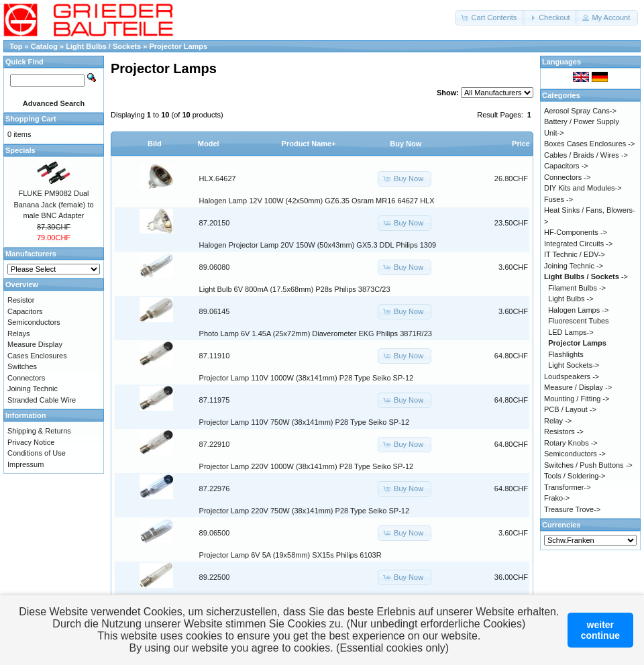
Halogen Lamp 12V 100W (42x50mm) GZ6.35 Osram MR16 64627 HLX (317, 201)
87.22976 (215, 489)
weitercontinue (600, 630)
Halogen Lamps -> (578, 310)
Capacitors (25, 311)
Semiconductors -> (575, 454)
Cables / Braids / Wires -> (586, 155)
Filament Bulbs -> (577, 288)
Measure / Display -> (578, 387)
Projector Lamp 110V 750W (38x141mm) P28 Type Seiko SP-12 (304, 422)
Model (209, 144)
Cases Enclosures (37, 356)
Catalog (44, 46)
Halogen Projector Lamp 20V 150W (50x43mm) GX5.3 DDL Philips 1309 (318, 245)
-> (586, 276)
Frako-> (557, 498)
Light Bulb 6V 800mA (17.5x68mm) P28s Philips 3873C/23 (295, 289)
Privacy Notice (31, 442)
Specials (20, 150)
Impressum (25, 464)
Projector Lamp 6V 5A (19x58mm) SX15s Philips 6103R (290, 555)
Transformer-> (568, 487)
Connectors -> (567, 177)
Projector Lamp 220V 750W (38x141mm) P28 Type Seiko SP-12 (304, 511)
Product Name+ (309, 144)
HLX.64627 (218, 178)
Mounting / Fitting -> (577, 399)
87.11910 (215, 356)
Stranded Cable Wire (42, 400)
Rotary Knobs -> (571, 443)
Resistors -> (564, 431)
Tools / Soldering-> (575, 476)
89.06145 (215, 311)
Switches (22, 366)
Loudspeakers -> (572, 376)
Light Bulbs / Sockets (104, 46)
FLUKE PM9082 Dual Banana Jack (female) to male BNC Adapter (53, 204)
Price (521, 144)
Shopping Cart (31, 119)
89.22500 (215, 577)
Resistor (21, 300)
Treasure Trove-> (572, 509)
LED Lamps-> (571, 332)
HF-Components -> (576, 232)
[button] (490, 18)
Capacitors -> (566, 166)
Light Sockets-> (574, 365)
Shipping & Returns (39, 431)
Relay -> (558, 421)
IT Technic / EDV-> (575, 254)
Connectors (26, 378)
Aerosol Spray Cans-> (580, 111)
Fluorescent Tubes (579, 321)
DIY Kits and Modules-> (583, 188)
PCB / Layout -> (570, 409)
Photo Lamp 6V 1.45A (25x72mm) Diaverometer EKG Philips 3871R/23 (316, 334)
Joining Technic (33, 389)
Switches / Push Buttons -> (588, 465)
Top (16, 46)
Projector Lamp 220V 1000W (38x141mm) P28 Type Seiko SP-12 (307, 466)
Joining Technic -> (574, 266)
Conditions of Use (37, 453)
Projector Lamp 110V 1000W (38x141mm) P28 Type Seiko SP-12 (307, 378)
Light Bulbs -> (571, 299)
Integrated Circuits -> (578, 244)
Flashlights (566, 354)
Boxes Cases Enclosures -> (589, 144)
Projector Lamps (178, 46)
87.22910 (215, 444)
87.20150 (215, 223)
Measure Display (35, 344)
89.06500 (215, 533)
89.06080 (215, 267)
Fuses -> (558, 199)
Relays (19, 334)
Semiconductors (34, 322)
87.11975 (215, 400)
